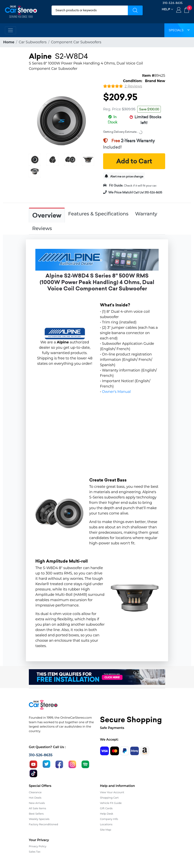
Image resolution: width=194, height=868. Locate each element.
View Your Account (112, 792)
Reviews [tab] (42, 228)
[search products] (90, 10)
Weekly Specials (39, 819)
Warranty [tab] (146, 214)
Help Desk (107, 814)
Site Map (106, 830)
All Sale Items (37, 808)
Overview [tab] (47, 215)
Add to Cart (134, 161)
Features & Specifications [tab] (98, 214)
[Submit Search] (135, 10)
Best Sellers (36, 814)
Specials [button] (179, 30)
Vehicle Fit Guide (111, 803)
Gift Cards (106, 808)
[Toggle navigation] (10, 30)
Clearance (35, 792)
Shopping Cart (109, 798)
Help (166, 9)
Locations (106, 824)
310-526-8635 (173, 3)
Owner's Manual (116, 392)
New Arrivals (37, 803)
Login (179, 10)
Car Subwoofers (33, 42)
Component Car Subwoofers (76, 42)
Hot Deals (35, 798)
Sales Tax (35, 852)
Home (9, 42)
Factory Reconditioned (43, 824)
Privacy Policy (38, 846)
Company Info (109, 819)
